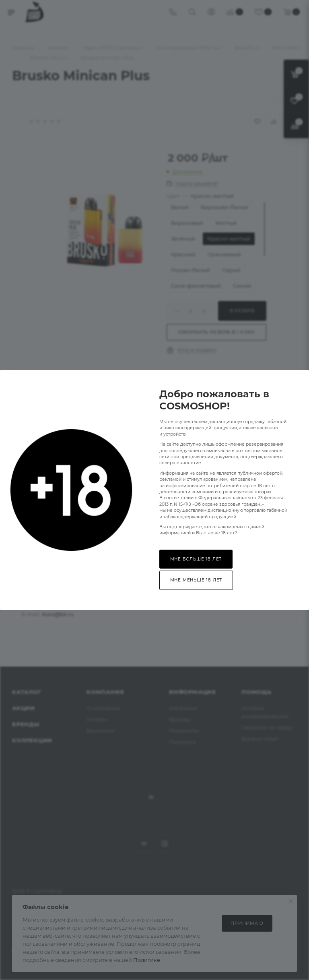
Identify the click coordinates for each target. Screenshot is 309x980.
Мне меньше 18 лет (196, 580)
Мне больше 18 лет (196, 559)
